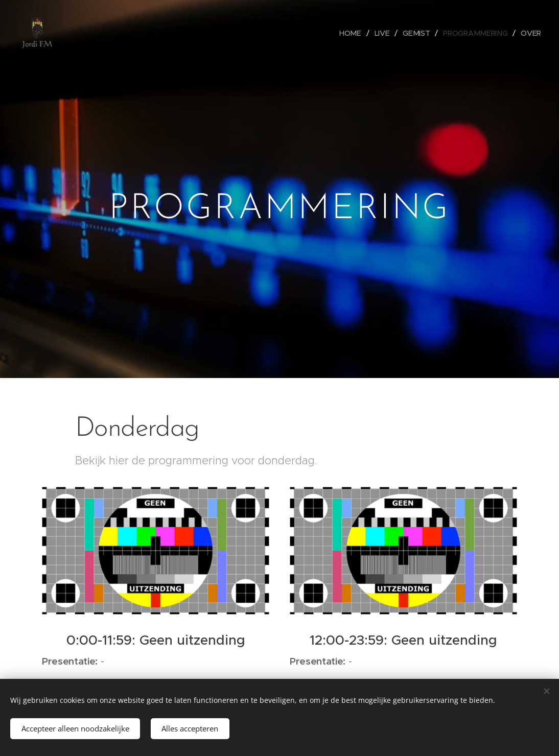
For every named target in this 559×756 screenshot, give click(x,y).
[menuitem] (356, 33)
